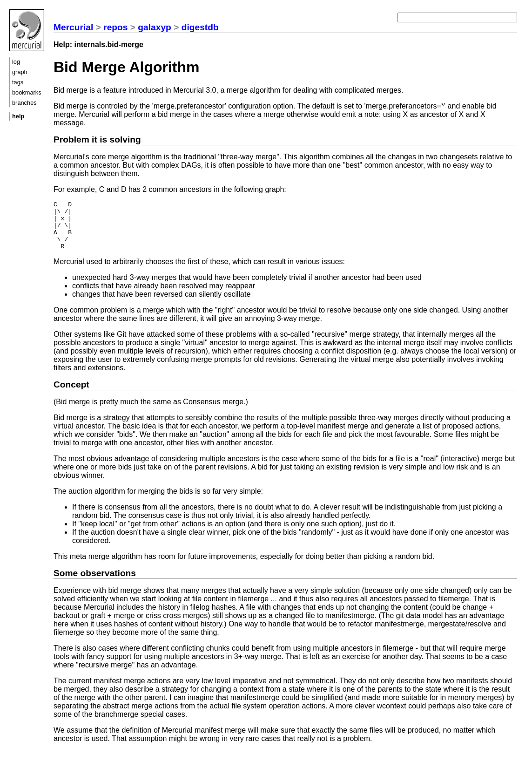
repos (115, 27)
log (16, 62)
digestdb (200, 27)
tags (18, 82)
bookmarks (27, 92)
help (18, 116)
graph (20, 72)
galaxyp (154, 27)
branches (24, 103)
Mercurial (73, 27)
